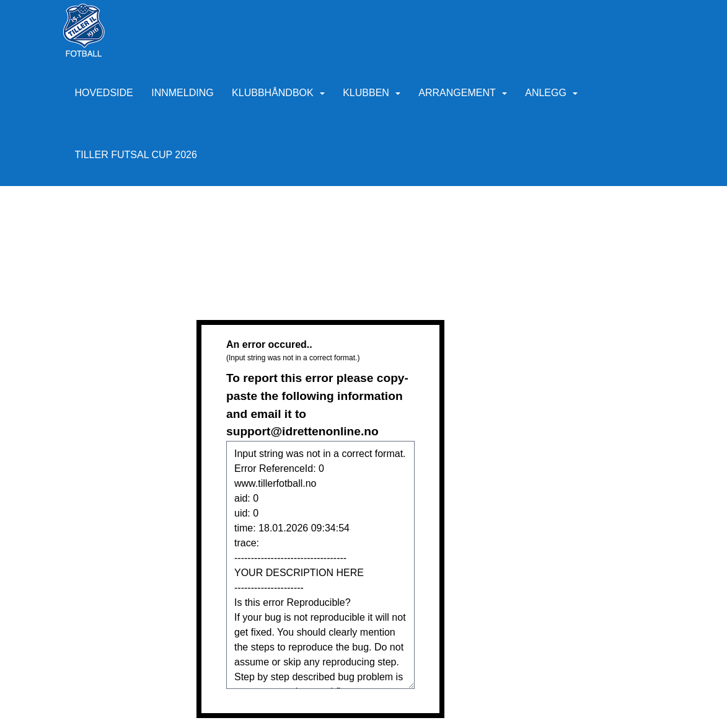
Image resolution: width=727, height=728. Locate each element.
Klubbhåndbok (278, 93)
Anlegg (551, 93)
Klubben (372, 93)
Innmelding (182, 93)
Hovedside (104, 93)
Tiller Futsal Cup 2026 (136, 155)
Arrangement (462, 93)
